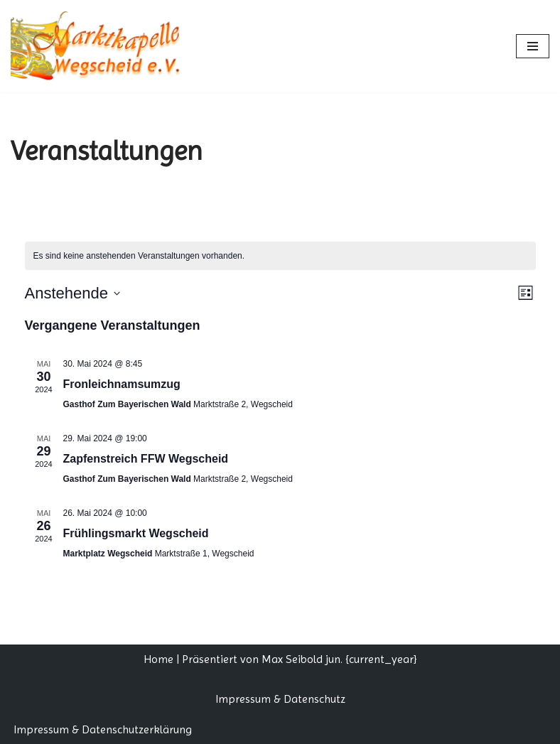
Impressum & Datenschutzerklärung (103, 729)
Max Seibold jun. (302, 659)
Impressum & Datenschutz (280, 699)
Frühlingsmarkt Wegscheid (136, 533)
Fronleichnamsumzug (122, 384)
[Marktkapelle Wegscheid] (103, 46)
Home (158, 659)
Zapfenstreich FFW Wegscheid (146, 459)
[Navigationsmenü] (533, 46)
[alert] (280, 256)
